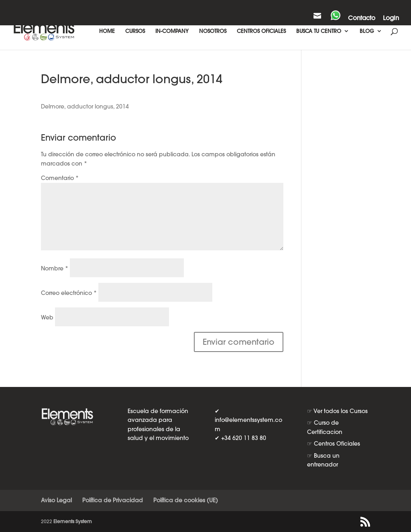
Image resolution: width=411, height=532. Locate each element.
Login (391, 18)
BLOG (367, 31)
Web (47, 317)
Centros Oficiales (337, 444)
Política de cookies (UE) (186, 500)
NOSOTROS (213, 31)
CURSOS (135, 31)
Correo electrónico (69, 293)
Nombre (55, 268)
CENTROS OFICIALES (261, 31)
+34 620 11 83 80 (244, 438)
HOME (107, 31)
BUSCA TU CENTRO (319, 31)
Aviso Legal (56, 500)
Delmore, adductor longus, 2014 (85, 106)
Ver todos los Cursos (341, 411)
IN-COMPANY (172, 31)
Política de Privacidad (113, 500)
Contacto (362, 18)
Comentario (60, 178)
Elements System (73, 521)
